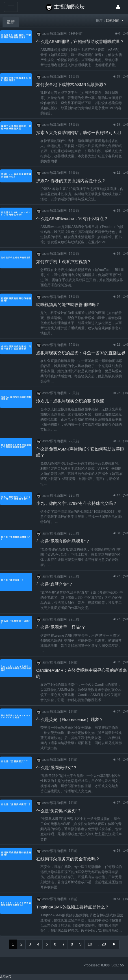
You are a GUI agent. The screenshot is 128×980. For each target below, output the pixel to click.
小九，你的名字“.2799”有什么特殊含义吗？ (77, 503)
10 (90, 944)
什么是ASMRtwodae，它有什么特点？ (72, 219)
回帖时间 (113, 21)
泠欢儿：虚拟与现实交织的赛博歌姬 (70, 401)
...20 (102, 944)
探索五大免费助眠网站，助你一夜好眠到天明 (79, 133)
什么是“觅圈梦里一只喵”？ (61, 627)
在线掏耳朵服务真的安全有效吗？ (68, 859)
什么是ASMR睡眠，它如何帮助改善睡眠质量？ (80, 42)
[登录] (118, 7)
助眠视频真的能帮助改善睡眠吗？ (68, 305)
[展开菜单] (11, 7)
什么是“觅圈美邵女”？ (57, 768)
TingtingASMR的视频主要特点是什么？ (73, 907)
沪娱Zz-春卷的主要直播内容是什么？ (71, 181)
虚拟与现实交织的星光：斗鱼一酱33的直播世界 (81, 353)
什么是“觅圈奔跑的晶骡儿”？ (63, 541)
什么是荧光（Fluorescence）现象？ (70, 720)
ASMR (6, 977)
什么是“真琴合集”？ (55, 584)
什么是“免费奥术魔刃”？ (59, 811)
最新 (11, 22)
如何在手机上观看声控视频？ (64, 262)
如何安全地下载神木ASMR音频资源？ (72, 85)
